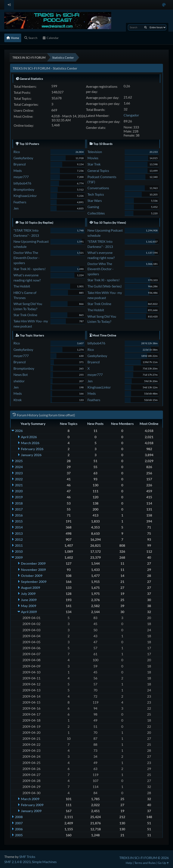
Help (129, 863)
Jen (16, 208)
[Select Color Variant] (164, 5)
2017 (19, 509)
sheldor (19, 381)
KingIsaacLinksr (25, 196)
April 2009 (29, 612)
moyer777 (21, 177)
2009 (19, 557)
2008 (19, 817)
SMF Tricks (27, 857)
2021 (19, 485)
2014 (19, 527)
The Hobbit (22, 286)
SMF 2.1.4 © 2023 (17, 862)
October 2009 (32, 575)
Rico (17, 152)
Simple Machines (44, 862)
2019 (19, 497)
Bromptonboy (24, 189)
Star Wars (95, 200)
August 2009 (30, 587)
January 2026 (31, 455)
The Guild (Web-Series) (105, 286)
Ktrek (18, 400)
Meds (18, 170)
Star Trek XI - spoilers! (30, 269)
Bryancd (20, 164)
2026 (19, 431)
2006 (19, 829)
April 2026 (29, 437)
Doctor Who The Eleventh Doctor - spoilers (27, 258)
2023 (19, 473)
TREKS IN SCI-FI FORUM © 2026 (144, 858)
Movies (93, 158)
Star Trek (94, 164)
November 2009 (33, 569)
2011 (19, 545)
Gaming (93, 207)
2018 (19, 503)
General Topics (98, 170)
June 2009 (29, 600)
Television (95, 152)
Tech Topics (96, 194)
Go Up (163, 863)
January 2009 (31, 811)
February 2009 (32, 805)
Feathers (20, 202)
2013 (19, 533)
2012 (19, 539)
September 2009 (34, 581)
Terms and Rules (145, 863)
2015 (19, 521)
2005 (19, 835)
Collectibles (96, 213)
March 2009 (30, 799)
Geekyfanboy (23, 158)
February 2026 (32, 449)
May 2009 (29, 606)
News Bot (21, 374)
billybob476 (22, 183)
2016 (19, 515)
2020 (19, 491)
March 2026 (30, 443)
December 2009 (33, 563)
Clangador (131, 115)
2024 (19, 467)
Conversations (98, 188)
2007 (19, 823)
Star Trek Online (25, 315)
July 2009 (28, 593)
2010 (19, 551)
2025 (19, 461)
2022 (19, 479)
